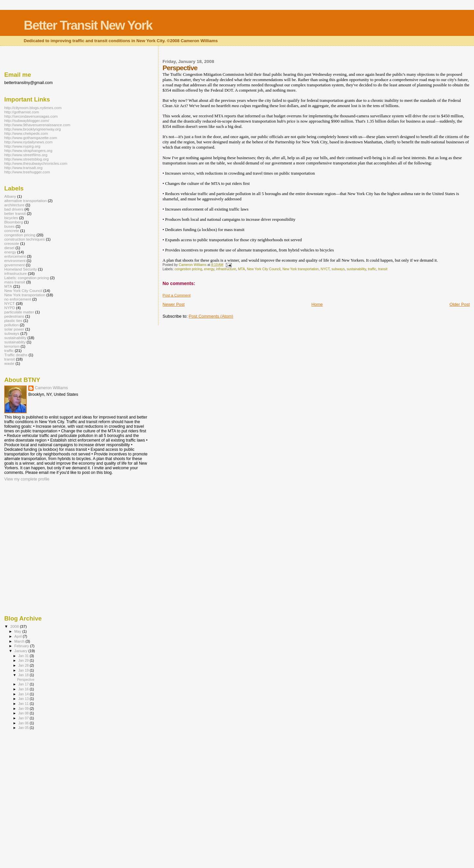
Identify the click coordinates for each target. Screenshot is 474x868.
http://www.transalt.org (23, 168)
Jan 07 (24, 718)
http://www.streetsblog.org (26, 159)
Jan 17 (24, 684)
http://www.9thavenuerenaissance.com (37, 125)
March (20, 641)
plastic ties (13, 320)
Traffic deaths (16, 355)
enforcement (15, 256)
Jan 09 (24, 709)
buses (9, 226)
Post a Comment (177, 295)
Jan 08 (24, 713)
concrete (12, 231)
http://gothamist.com (22, 112)
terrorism (12, 346)
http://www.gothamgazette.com (31, 138)
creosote (12, 243)
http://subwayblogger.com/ (27, 120)
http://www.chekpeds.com (26, 133)
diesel (9, 248)
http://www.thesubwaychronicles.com (36, 163)
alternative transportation (26, 201)
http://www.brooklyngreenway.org (33, 129)
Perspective (26, 680)
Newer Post (174, 304)
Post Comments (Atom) (211, 316)
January (22, 651)
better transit (15, 213)
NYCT (325, 269)
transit (383, 269)
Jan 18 (24, 675)
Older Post (460, 304)
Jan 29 (24, 660)
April (19, 636)
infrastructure (226, 269)
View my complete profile (27, 479)
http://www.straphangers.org (28, 150)
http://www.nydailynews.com (28, 142)
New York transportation (301, 269)
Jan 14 (24, 694)
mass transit (15, 282)
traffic (372, 269)
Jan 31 (24, 656)
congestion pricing (188, 269)
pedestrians (14, 316)
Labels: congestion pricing (27, 278)
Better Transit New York (88, 25)
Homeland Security (21, 269)
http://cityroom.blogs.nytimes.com (33, 108)
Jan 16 (24, 689)
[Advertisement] (124, 57)
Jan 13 (24, 699)
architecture (14, 205)
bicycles (11, 218)
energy (209, 269)
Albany (10, 196)
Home (317, 304)
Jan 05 (24, 728)
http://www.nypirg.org (22, 146)
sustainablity (15, 342)
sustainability (356, 269)
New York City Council (264, 269)
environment (15, 260)
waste (9, 363)
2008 (15, 626)
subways (338, 269)
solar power (14, 329)
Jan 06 (24, 723)
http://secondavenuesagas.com (31, 116)
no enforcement (18, 299)
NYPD (10, 308)
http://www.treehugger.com (27, 172)
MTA (241, 269)
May (18, 631)
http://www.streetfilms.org (26, 155)
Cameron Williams (51, 388)
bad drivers (14, 209)
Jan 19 (24, 670)
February (22, 646)
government (14, 265)
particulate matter (19, 312)
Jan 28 (24, 665)
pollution (12, 325)
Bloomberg (14, 222)
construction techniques (25, 239)
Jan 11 (24, 704)
